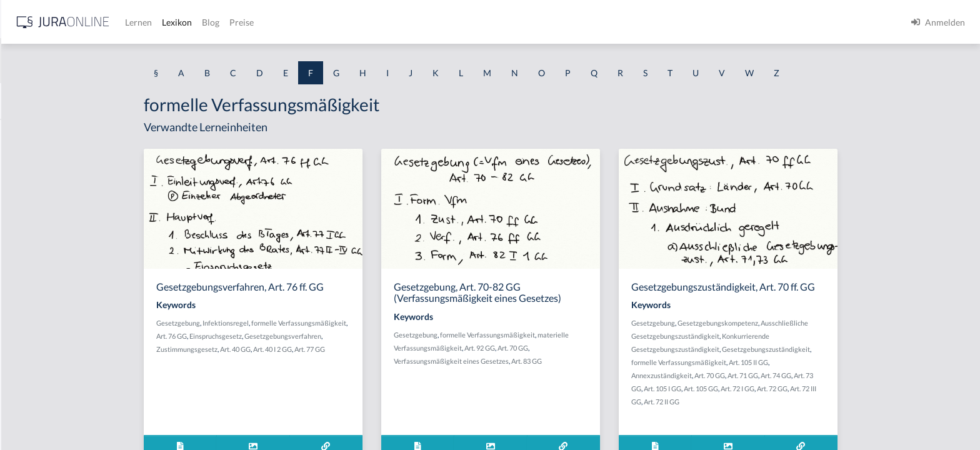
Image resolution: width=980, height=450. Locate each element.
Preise (440, 22)
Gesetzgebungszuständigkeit (865, 349)
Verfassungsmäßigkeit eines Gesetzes (551, 361)
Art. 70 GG (612, 348)
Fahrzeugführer (40, 358)
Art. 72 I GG (837, 388)
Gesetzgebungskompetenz (817, 323)
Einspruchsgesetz (315, 336)
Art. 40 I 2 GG (372, 349)
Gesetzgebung (277, 323)
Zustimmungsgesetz (286, 349)
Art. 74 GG (875, 375)
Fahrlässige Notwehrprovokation (74, 189)
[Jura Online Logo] (262, 22)
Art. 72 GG (872, 388)
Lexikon (376, 22)
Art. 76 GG (271, 336)
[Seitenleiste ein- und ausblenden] (180, 19)
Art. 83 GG (626, 361)
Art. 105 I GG (762, 388)
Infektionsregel (325, 323)
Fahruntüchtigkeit (45, 302)
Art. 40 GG (335, 349)
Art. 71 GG (842, 375)
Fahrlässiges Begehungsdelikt (67, 217)
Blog (409, 22)
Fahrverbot (32, 330)
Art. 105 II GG (848, 362)
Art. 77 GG (409, 349)
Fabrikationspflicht (47, 133)
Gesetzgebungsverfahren (382, 336)
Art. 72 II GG (761, 402)
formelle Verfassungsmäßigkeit (398, 323)
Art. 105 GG (800, 388)
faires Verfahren (42, 414)
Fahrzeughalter (39, 386)
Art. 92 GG (579, 348)
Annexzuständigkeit (761, 375)
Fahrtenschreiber (44, 273)
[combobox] (100, 61)
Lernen (337, 22)
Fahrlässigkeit (37, 245)
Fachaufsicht (35, 161)
